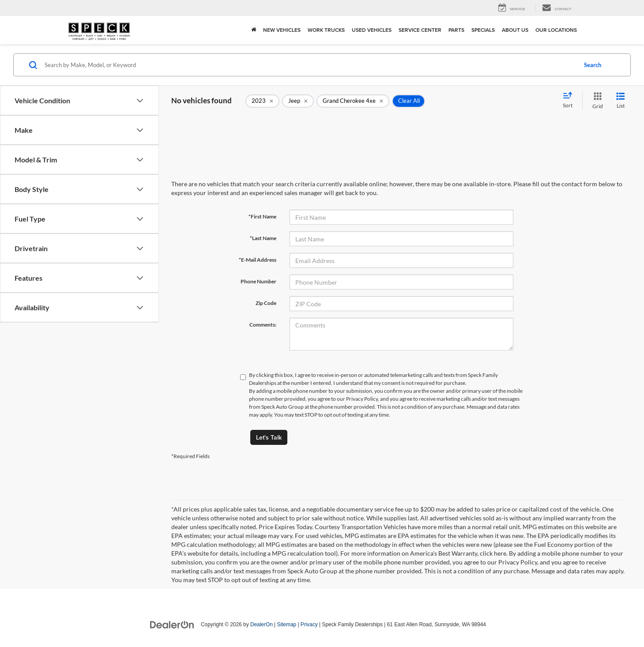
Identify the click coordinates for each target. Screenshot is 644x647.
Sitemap (286, 624)
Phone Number (258, 281)
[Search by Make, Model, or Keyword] (309, 65)
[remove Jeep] (298, 101)
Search (593, 65)
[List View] (621, 101)
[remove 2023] (262, 101)
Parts (456, 30)
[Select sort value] (570, 101)
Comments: (263, 325)
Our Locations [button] (556, 30)
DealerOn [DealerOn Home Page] (262, 624)
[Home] (254, 30)
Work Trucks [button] (326, 30)
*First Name (262, 216)
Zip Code (266, 303)
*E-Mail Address (258, 260)
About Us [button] (515, 30)
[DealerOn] (172, 624)
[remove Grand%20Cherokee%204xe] (353, 101)
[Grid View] (596, 101)
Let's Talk (269, 437)
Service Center (420, 30)
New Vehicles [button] (282, 30)
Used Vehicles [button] (372, 30)
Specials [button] (483, 30)
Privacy (309, 624)
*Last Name (263, 238)
